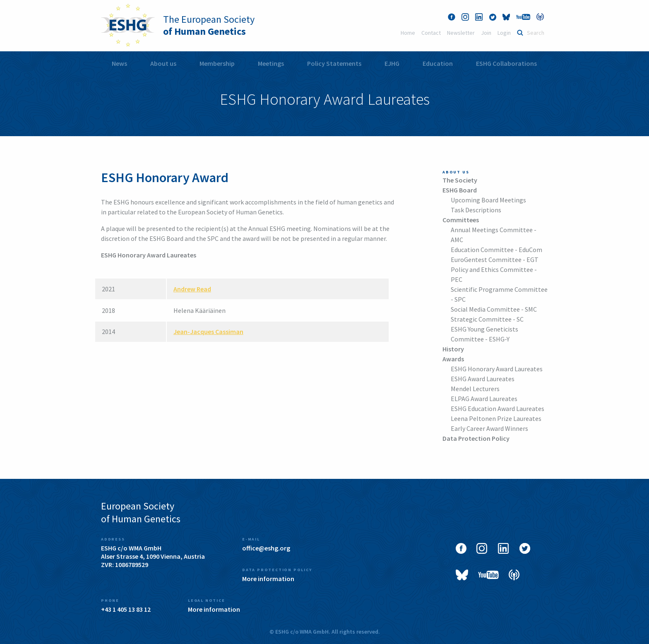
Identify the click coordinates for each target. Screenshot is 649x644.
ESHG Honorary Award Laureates (497, 369)
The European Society (209, 25)
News (119, 63)
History (453, 349)
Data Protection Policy (476, 438)
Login (504, 33)
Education (438, 63)
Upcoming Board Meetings (488, 200)
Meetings (271, 63)
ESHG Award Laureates (483, 379)
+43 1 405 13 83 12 (126, 609)
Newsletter (461, 33)
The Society (460, 180)
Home (408, 33)
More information (268, 579)
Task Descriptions (476, 210)
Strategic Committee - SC (487, 319)
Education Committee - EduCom (496, 250)
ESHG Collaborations (506, 63)
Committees (461, 220)
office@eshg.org (266, 548)
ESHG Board (460, 190)
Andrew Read (192, 289)
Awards (453, 359)
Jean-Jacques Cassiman (208, 332)
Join (486, 33)
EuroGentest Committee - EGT (495, 260)
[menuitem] (119, 64)
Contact (431, 33)
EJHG (392, 63)
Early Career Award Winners (489, 428)
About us (163, 63)
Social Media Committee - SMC (494, 309)
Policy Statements (334, 63)
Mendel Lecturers (475, 389)
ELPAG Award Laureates (484, 399)
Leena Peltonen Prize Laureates (496, 418)
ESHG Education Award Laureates (498, 409)
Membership (217, 63)
